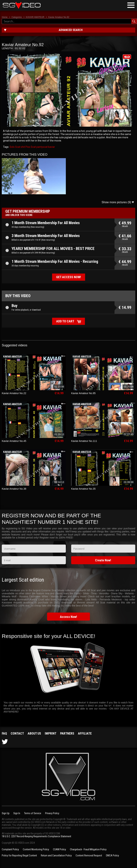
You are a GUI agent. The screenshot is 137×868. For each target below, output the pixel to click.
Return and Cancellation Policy (56, 855)
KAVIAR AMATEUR (35, 17)
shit (23, 147)
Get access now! (69, 277)
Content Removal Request (89, 855)
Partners (67, 733)
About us (34, 733)
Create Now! (103, 560)
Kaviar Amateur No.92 (59, 17)
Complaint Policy (10, 849)
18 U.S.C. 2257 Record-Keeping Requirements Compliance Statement (36, 836)
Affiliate (85, 733)
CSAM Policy (59, 849)
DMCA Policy (112, 855)
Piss (28, 147)
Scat (33, 147)
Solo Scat (15, 147)
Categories (17, 17)
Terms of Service (33, 813)
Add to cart (65, 321)
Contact (17, 733)
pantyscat (42, 147)
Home (5, 17)
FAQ (4, 733)
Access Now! (68, 617)
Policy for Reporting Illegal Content (19, 855)
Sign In (17, 813)
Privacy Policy (52, 813)
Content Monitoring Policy (36, 849)
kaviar (51, 147)
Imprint (51, 733)
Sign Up (6, 813)
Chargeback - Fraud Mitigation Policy (88, 849)
